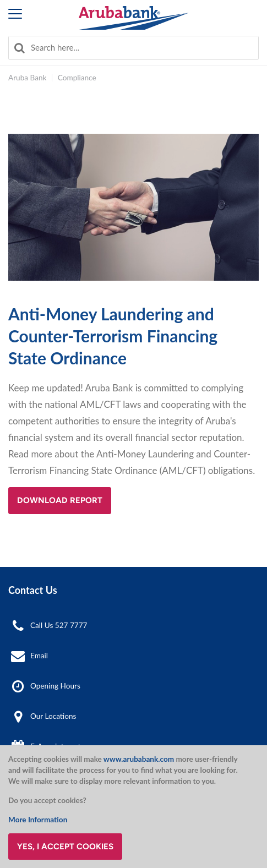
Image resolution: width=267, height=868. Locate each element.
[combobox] (133, 48)
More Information (38, 820)
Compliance (77, 78)
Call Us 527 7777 (59, 625)
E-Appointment (55, 746)
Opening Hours (55, 686)
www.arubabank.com (139, 759)
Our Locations (53, 716)
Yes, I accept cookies (65, 847)
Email (39, 656)
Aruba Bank (27, 78)
